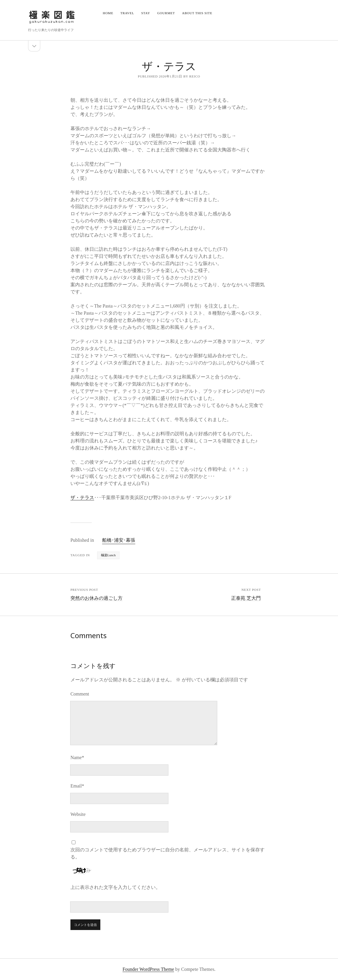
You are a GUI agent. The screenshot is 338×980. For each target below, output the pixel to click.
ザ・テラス (82, 498)
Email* (77, 786)
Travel (127, 13)
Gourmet (166, 13)
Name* (77, 757)
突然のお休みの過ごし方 (96, 598)
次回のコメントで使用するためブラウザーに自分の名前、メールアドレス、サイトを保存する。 (168, 853)
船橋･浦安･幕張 (119, 540)
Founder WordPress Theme (148, 969)
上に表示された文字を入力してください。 (115, 887)
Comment (80, 694)
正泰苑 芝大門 (246, 598)
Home (108, 13)
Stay (146, 13)
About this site (197, 13)
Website (78, 814)
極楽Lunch (108, 555)
